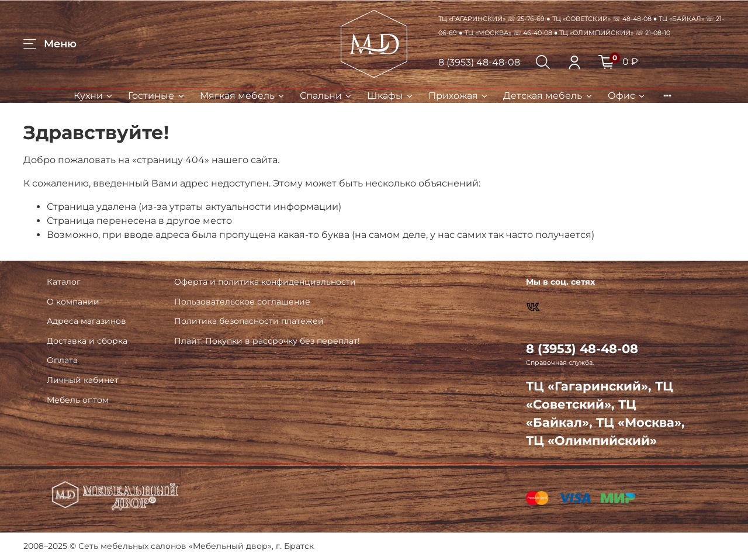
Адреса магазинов (86, 321)
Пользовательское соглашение (242, 302)
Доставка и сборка (87, 341)
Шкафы (391, 96)
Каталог (64, 282)
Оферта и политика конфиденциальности (265, 282)
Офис (627, 96)
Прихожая (459, 96)
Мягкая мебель (243, 96)
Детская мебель (548, 96)
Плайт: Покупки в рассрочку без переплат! (267, 341)
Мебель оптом (78, 400)
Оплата (62, 360)
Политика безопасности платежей (249, 321)
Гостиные (157, 96)
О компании (73, 302)
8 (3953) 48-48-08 (479, 62)
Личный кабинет (83, 380)
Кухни (94, 96)
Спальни (326, 96)
